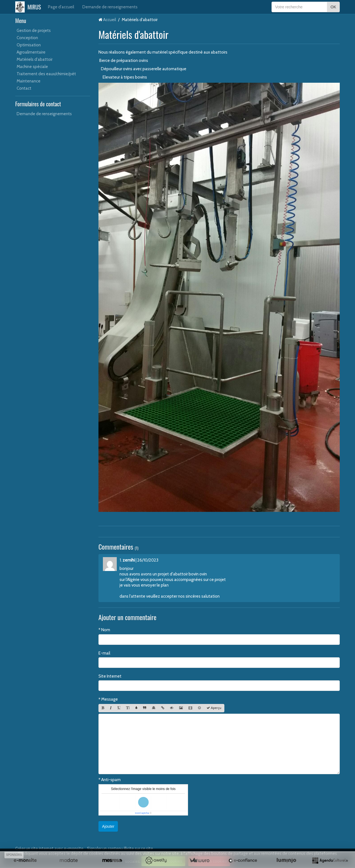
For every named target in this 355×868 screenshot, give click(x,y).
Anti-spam (111, 780)
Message (110, 699)
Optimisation (29, 45)
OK (333, 7)
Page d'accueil (61, 7)
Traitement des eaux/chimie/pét (46, 74)
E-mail (104, 653)
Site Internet (110, 676)
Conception (27, 38)
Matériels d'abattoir (35, 59)
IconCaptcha (142, 813)
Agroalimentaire (31, 52)
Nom (106, 630)
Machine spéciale (32, 67)
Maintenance (29, 81)
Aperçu (214, 708)
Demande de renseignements (110, 7)
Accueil (110, 20)
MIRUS (34, 7)
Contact (24, 88)
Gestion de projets (34, 31)
